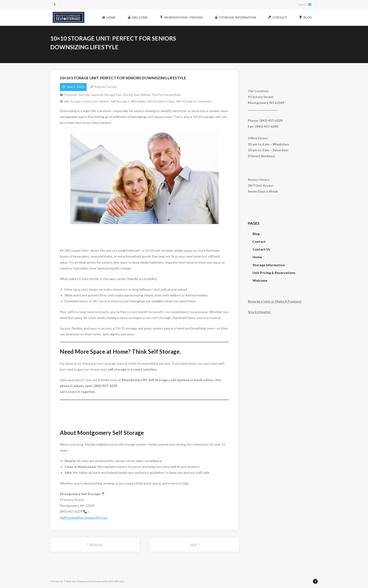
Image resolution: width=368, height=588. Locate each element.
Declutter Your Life (77, 94)
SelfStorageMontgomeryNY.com (84, 517)
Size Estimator (259, 311)
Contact (259, 241)
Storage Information (269, 264)
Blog (256, 233)
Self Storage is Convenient (194, 101)
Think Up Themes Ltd (78, 581)
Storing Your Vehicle (137, 94)
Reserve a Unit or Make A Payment (275, 301)
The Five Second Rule (166, 94)
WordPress (116, 581)
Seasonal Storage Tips (106, 94)
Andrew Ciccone (105, 86)
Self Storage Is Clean (161, 101)
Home (257, 256)
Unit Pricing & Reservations (274, 272)
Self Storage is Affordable (128, 101)
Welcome (260, 280)
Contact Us (261, 249)
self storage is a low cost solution (87, 101)
